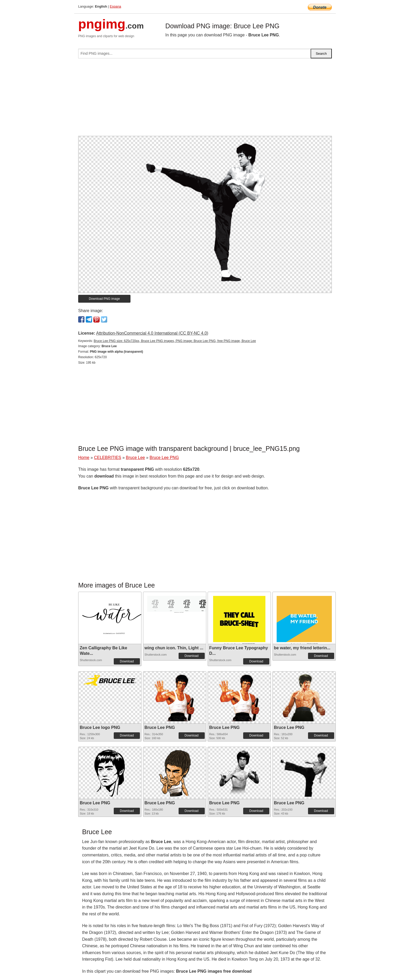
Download (127, 661)
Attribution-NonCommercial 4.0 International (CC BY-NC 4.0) (152, 333)
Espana (115, 6)
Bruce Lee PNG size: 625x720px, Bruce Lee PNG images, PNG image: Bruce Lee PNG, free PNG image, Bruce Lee (175, 341)
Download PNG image (104, 299)
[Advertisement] (205, 99)
